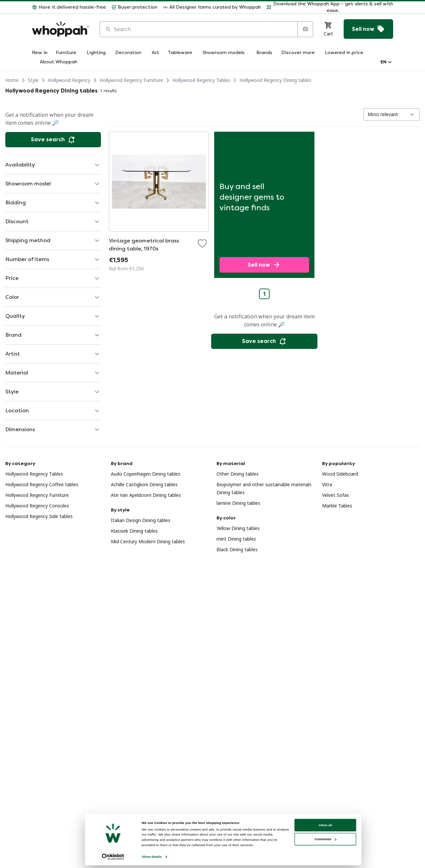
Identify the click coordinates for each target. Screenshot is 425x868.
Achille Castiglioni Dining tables (144, 484)
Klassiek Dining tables (134, 531)
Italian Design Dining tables (141, 520)
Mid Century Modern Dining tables (148, 541)
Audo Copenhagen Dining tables (146, 474)
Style (33, 80)
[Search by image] (305, 29)
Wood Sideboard (340, 474)
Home (12, 80)
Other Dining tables (238, 474)
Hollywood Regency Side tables (39, 516)
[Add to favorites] (202, 243)
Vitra (327, 484)
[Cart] (328, 29)
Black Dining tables (237, 549)
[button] (69, 7)
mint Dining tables (236, 539)
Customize (323, 856)
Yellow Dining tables (238, 528)
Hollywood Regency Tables (201, 80)
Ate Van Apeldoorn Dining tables (146, 495)
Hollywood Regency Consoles (37, 506)
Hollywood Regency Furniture (131, 80)
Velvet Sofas (336, 495)
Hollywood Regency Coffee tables (42, 484)
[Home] (60, 29)
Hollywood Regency (69, 80)
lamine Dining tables (238, 503)
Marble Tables (337, 506)
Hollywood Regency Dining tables (275, 80)
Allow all (323, 842)
